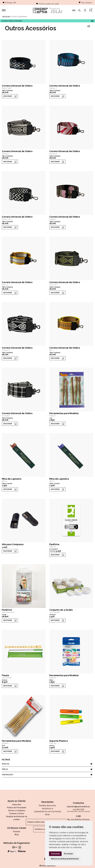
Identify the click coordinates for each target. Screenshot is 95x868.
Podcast (17, 832)
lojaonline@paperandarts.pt (78, 807)
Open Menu (92, 21)
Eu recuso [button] (68, 854)
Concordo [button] (55, 854)
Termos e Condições (17, 811)
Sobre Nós (17, 805)
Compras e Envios (17, 813)
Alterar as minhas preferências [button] (65, 859)
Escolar (6, 17)
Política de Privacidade (17, 808)
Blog (17, 835)
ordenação (47, 775)
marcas (47, 764)
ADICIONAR (8, 96)
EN (74, 10)
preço (47, 769)
